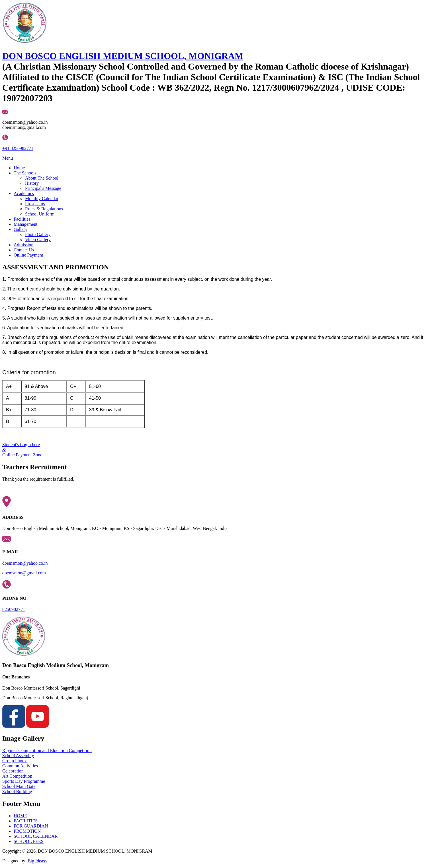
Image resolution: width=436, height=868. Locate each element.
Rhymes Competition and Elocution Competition (47, 750)
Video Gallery (38, 240)
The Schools (25, 173)
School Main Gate (19, 786)
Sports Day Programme (24, 781)
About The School (42, 178)
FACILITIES (26, 821)
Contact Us (24, 250)
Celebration (13, 771)
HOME (20, 816)
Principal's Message (43, 188)
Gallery (21, 229)
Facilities (22, 219)
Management (26, 224)
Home (19, 168)
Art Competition (17, 776)
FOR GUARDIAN (31, 826)
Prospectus (35, 204)
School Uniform (40, 214)
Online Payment (28, 255)
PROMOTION (27, 831)
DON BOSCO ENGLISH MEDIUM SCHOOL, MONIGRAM (123, 56)
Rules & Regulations (44, 209)
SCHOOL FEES (29, 841)
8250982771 (14, 609)
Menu (8, 158)
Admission (23, 245)
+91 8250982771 (18, 148)
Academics (24, 193)
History (32, 183)
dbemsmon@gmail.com (24, 573)
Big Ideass (37, 861)
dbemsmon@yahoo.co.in (25, 563)
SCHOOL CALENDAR (36, 836)
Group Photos (15, 761)
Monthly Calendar (42, 199)
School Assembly (18, 756)
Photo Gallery (38, 234)
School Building (17, 791)
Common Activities (20, 766)
